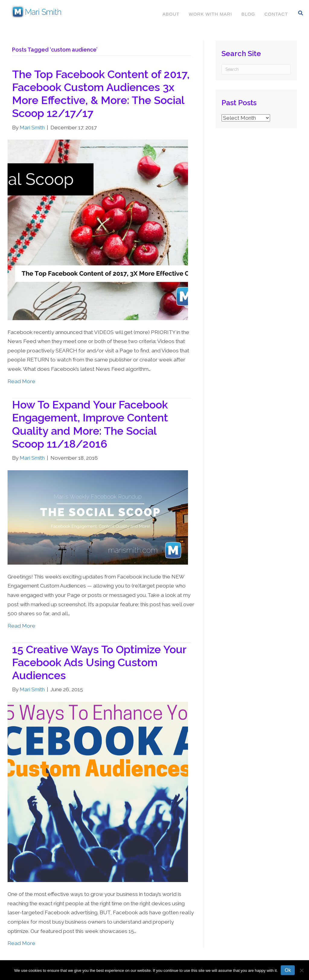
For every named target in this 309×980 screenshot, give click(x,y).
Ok (288, 970)
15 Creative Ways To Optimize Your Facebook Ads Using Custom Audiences (99, 662)
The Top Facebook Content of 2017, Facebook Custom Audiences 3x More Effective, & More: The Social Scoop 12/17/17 (101, 94)
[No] (301, 970)
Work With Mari (210, 14)
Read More (21, 381)
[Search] (300, 13)
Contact (276, 14)
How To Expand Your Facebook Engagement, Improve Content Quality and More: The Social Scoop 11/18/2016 (90, 424)
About (170, 14)
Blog (248, 14)
